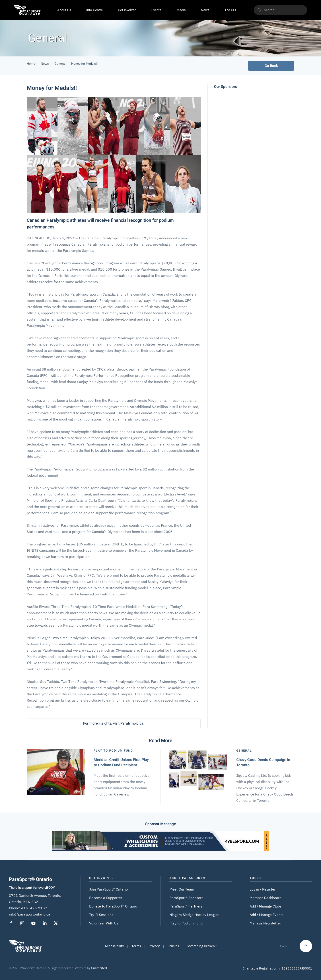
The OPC (231, 10)
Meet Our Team (182, 889)
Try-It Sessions (101, 915)
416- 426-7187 (34, 908)
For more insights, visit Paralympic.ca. (114, 723)
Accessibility (114, 946)
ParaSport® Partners (186, 906)
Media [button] (181, 10)
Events (156, 10)
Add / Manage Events (267, 915)
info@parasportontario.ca (30, 914)
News (205, 10)
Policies (173, 946)
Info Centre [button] (95, 10)
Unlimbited (99, 968)
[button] (306, 946)
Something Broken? (202, 946)
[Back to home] (27, 10)
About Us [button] (64, 10)
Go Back (271, 66)
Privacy (154, 946)
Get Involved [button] (127, 10)
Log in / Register (263, 889)
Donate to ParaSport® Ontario (113, 906)
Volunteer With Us (104, 923)
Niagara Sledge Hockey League (194, 915)
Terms (136, 946)
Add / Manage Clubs (266, 906)
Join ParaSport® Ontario (108, 889)
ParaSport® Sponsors (186, 898)
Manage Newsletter (265, 923)
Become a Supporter (106, 898)
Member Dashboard (266, 898)
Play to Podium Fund (186, 923)
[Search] (280, 10)
